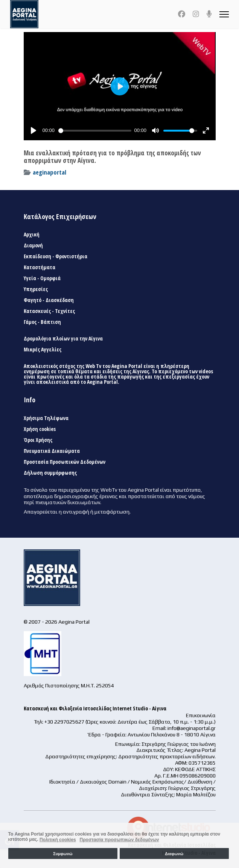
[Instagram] (196, 14)
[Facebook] (182, 14)
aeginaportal (49, 172)
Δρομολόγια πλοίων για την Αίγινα (63, 339)
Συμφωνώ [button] (63, 854)
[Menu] (224, 14)
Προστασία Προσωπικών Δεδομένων (65, 462)
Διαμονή (33, 245)
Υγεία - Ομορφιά (42, 278)
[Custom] (209, 14)
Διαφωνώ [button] (174, 854)
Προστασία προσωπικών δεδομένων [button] (119, 840)
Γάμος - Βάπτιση (42, 322)
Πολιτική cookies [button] (58, 840)
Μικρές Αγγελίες (43, 350)
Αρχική (32, 235)
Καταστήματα (40, 267)
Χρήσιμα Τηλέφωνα (46, 418)
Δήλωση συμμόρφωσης (50, 473)
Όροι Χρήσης (38, 440)
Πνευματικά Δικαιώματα (52, 451)
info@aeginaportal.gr (192, 728)
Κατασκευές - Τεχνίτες (49, 311)
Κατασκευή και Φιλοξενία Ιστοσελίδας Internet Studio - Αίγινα (95, 708)
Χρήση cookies (40, 429)
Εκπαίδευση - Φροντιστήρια (56, 256)
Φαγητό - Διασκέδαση (49, 300)
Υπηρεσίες (36, 289)
